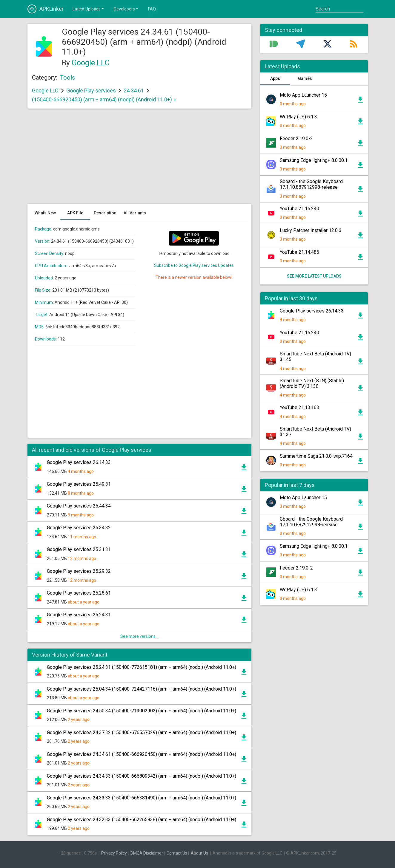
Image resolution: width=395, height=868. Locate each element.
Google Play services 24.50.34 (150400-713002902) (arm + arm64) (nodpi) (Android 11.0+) (142, 711)
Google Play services (91, 90)
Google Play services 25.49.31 (79, 484)
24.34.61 (134, 90)
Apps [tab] (275, 78)
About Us (199, 853)
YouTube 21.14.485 (299, 252)
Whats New (45, 213)
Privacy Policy (114, 853)
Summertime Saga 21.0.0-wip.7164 (316, 456)
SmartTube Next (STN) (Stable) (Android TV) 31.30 (312, 383)
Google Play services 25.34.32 (79, 528)
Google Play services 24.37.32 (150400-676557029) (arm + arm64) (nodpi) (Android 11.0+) (142, 732)
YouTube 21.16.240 (299, 209)
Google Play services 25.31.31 (79, 549)
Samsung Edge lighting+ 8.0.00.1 (314, 160)
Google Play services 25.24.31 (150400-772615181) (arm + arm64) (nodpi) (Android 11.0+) (142, 667)
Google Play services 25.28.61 (79, 593)
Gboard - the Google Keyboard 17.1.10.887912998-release (311, 184)
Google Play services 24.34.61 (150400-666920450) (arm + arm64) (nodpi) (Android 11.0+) (142, 754)
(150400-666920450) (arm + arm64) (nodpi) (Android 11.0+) (104, 99)
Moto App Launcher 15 (303, 95)
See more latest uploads (314, 276)
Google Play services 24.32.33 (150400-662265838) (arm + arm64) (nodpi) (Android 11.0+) (142, 820)
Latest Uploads (89, 9)
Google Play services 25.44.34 (79, 506)
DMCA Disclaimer (147, 853)
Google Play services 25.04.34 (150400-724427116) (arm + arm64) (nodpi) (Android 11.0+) (142, 689)
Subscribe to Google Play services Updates (194, 265)
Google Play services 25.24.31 (79, 615)
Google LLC (91, 63)
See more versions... (139, 636)
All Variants (135, 213)
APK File (75, 213)
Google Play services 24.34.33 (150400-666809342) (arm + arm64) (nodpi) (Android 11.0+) (142, 776)
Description (105, 213)
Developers (126, 9)
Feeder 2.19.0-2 (296, 139)
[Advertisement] (139, 159)
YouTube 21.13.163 (299, 407)
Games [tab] (305, 78)
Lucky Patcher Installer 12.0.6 (311, 230)
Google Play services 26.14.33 (79, 462)
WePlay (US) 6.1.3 (298, 117)
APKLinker (46, 9)
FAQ (152, 9)
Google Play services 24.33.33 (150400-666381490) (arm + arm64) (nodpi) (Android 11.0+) (142, 798)
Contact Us (177, 853)
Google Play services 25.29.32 (79, 571)
